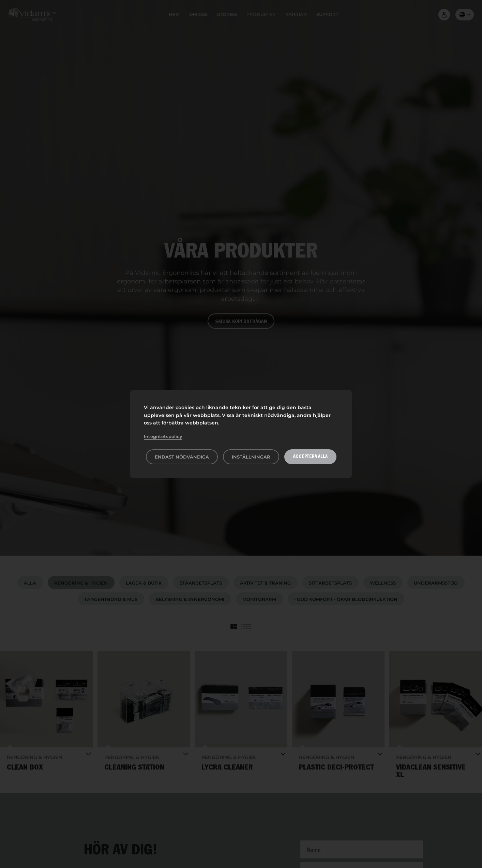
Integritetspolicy (163, 436)
